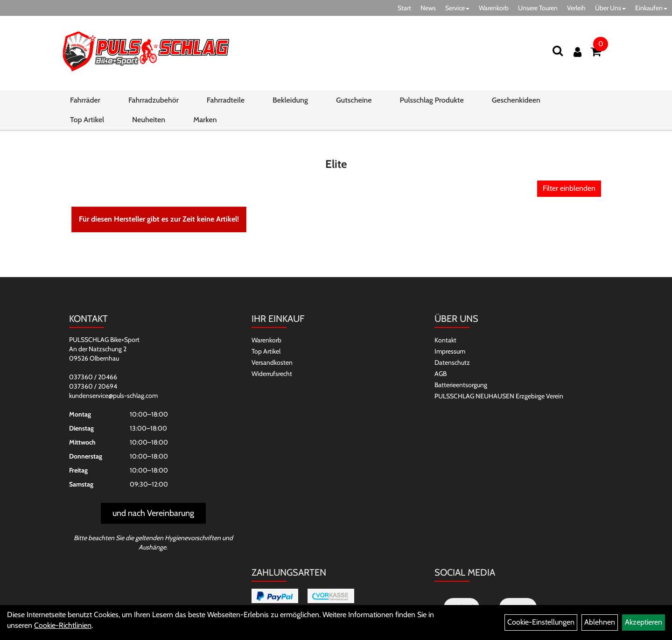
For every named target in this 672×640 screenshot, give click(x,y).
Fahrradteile (226, 100)
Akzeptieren (644, 622)
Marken (205, 120)
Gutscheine (354, 100)
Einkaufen (651, 8)
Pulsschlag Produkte (431, 100)
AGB (441, 374)
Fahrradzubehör (154, 100)
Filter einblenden (569, 188)
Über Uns (610, 8)
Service (457, 8)
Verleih (576, 8)
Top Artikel (87, 120)
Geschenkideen (516, 100)
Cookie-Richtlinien (63, 625)
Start (404, 8)
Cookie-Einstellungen (541, 622)
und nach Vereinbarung (153, 513)
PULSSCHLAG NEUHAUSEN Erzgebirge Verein (499, 396)
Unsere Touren (538, 8)
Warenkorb (494, 8)
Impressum (450, 351)
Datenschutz (452, 362)
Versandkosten (272, 362)
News (428, 8)
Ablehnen (600, 622)
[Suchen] (558, 51)
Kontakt (445, 340)
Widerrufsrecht (272, 374)
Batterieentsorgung (461, 385)
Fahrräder (85, 100)
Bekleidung (290, 100)
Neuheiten (149, 120)
